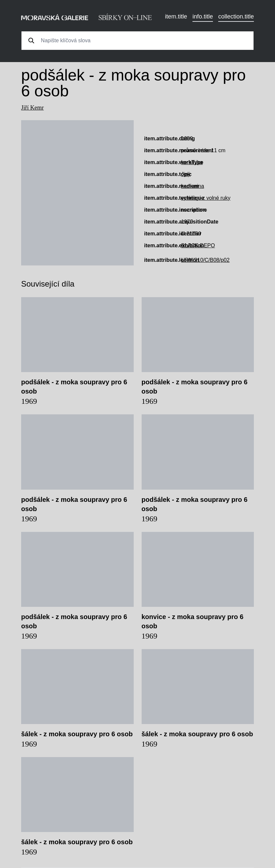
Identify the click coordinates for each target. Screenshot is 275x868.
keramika (192, 162)
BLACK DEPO (198, 245)
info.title (203, 17)
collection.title (236, 17)
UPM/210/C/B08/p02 (206, 260)
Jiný (186, 174)
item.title (176, 17)
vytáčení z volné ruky (206, 198)
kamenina (193, 186)
